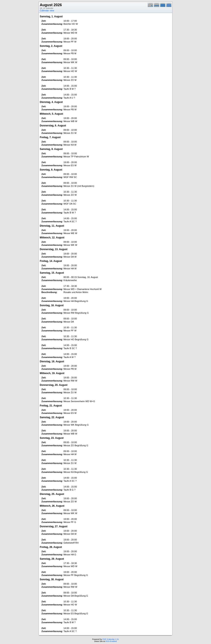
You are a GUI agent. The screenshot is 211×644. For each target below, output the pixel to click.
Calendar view (47, 11)
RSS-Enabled (111, 641)
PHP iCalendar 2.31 (111, 639)
